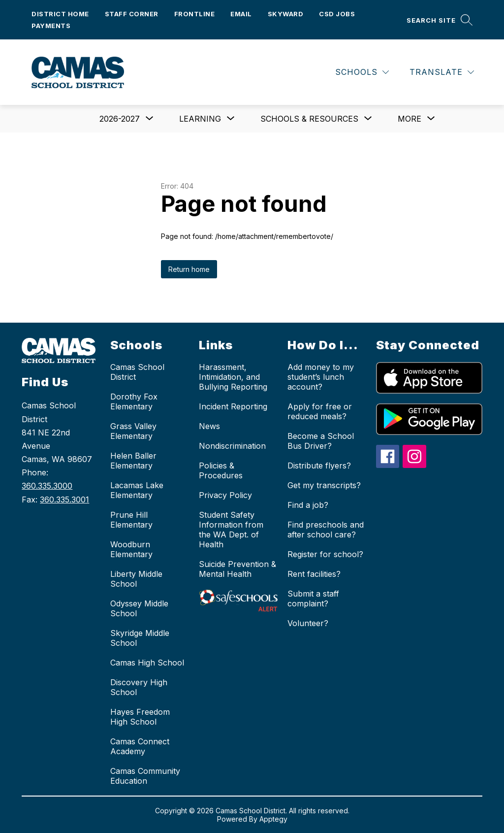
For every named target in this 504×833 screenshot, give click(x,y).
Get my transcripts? (324, 485)
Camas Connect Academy (140, 746)
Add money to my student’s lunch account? (321, 377)
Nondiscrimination (232, 446)
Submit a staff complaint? (313, 599)
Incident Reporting (233, 406)
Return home (189, 269)
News (209, 426)
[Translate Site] (442, 72)
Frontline (195, 14)
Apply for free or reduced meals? (320, 411)
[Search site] (440, 20)
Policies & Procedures (221, 470)
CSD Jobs (337, 14)
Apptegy (273, 819)
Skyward (286, 14)
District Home (60, 14)
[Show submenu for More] (409, 119)
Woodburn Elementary (131, 549)
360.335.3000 (47, 486)
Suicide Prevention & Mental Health (237, 569)
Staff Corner (132, 14)
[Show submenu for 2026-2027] (120, 119)
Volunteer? (308, 623)
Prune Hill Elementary (131, 520)
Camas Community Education (145, 776)
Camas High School (147, 663)
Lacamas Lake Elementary (137, 490)
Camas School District (137, 372)
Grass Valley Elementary (133, 431)
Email (241, 14)
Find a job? (308, 505)
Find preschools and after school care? (326, 530)
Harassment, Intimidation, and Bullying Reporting (233, 377)
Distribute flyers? (319, 466)
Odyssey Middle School (139, 608)
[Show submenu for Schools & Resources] (309, 119)
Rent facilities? (314, 574)
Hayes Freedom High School (140, 717)
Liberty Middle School (136, 579)
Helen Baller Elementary (133, 461)
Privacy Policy (225, 495)
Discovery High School (139, 687)
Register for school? (325, 554)
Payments (51, 26)
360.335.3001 (64, 500)
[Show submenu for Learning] (200, 119)
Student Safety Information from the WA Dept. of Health (231, 530)
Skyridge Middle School (140, 638)
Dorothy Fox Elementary (134, 401)
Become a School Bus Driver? (321, 441)
